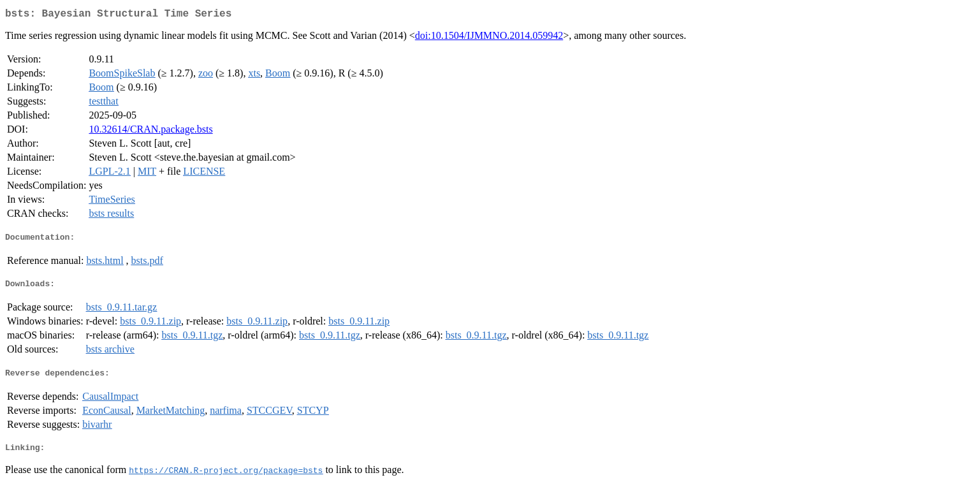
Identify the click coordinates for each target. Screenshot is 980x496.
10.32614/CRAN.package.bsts (150, 132)
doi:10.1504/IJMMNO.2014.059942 (489, 38)
